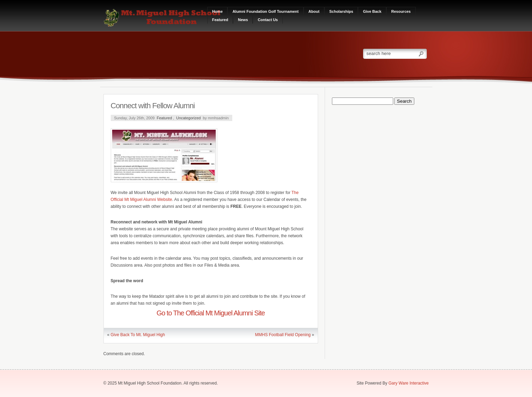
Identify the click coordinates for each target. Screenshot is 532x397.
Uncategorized (188, 118)
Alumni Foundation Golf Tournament (266, 11)
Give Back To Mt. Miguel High (138, 335)
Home (218, 11)
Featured (220, 20)
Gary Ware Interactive (408, 383)
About (314, 11)
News (243, 20)
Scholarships (341, 11)
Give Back (372, 11)
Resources (401, 11)
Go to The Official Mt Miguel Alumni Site (211, 313)
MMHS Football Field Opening (283, 335)
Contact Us (268, 20)
